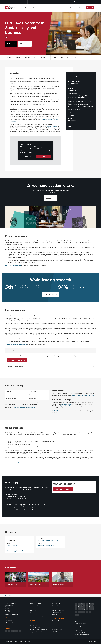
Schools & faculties (43, 2)
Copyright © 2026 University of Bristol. (14, 642)
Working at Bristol (57, 629)
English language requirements (15, 367)
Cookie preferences (80, 632)
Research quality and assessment (38, 630)
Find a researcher (34, 623)
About (32, 2)
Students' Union (34, 615)
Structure (19, 57)
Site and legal (78, 619)
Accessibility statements (81, 626)
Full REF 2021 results (49, 294)
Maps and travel (56, 604)
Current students (64, 8)
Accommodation (34, 610)
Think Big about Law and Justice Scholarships (68, 406)
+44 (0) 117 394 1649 (12, 546)
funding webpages (67, 404)
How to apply (64, 57)
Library (31, 612)
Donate (54, 623)
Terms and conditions (80, 624)
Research (56, 2)
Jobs (53, 627)
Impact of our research (35, 627)
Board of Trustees (57, 615)
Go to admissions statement (16, 360)
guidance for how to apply (18, 489)
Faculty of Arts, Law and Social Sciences (48, 540)
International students (35, 608)
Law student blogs (15, 462)
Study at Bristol (20, 2)
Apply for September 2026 (62, 489)
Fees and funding (44, 57)
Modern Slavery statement (82, 635)
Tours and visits (56, 606)
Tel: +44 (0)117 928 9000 (11, 615)
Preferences (28, 156)
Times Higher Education (34, 288)
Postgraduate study (35, 606)
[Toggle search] (90, 8)
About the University (58, 601)
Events (54, 608)
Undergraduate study (35, 604)
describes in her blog (52, 126)
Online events (24, 44)
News (83, 2)
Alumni (80, 8)
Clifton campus (72, 121)
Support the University (58, 618)
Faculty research (34, 625)
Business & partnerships (70, 2)
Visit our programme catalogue (13, 265)
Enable (43, 156)
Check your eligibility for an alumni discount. (82, 395)
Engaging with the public (36, 632)
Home (9, 2)
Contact (74, 57)
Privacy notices (79, 630)
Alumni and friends (57, 621)
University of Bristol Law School (46, 546)
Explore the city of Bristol (59, 612)
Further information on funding (60, 411)
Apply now (10, 44)
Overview (10, 57)
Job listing (55, 632)
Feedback (9, 595)
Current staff (74, 8)
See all (77, 615)
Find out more (49, 198)
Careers (55, 57)
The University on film (58, 610)
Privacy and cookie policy (81, 628)
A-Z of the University (80, 601)
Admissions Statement (13, 351)
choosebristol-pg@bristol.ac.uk (15, 551)
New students (9, 620)
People (91, 2)
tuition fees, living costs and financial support (23, 408)
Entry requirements (30, 57)
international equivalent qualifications (17, 345)
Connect (8, 629)
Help (76, 621)
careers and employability (31, 459)
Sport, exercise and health (36, 617)
